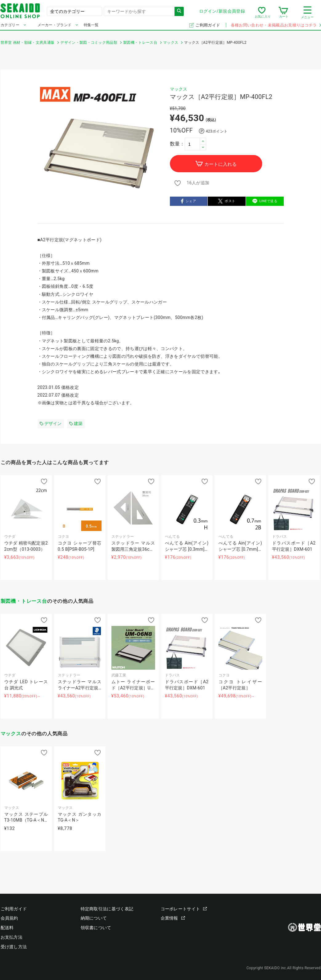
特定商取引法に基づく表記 (107, 909)
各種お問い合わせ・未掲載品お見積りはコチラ (276, 27)
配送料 (7, 928)
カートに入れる (216, 164)
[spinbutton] (195, 144)
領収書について (96, 928)
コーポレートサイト (184, 909)
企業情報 (173, 918)
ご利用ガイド (208, 27)
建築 (76, 423)
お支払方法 (12, 937)
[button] (203, 141)
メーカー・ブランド (55, 27)
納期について (94, 918)
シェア (189, 202)
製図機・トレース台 (24, 601)
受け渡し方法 (14, 947)
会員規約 (9, 918)
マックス (179, 89)
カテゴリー (10, 27)
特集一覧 (91, 27)
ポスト (227, 202)
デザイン (51, 423)
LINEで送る (265, 202)
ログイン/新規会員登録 (222, 12)
